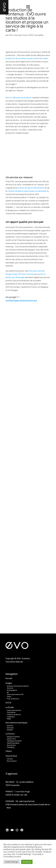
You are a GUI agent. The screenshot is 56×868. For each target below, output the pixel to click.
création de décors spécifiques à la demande (27, 191)
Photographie (12, 690)
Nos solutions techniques (16, 723)
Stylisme (10, 688)
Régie (9, 719)
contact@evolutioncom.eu (21, 300)
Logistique (11, 717)
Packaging (11, 747)
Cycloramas (11, 712)
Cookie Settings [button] (12, 862)
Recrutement (12, 761)
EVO (11, 35)
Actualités (39, 35)
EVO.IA (8, 703)
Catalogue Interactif (14, 741)
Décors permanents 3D (15, 694)
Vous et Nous (11, 756)
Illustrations (11, 745)
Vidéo (9, 696)
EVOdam (10, 730)
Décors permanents (14, 710)
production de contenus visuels (19, 58)
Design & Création (13, 737)
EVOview (10, 726)
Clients (9, 751)
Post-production (13, 699)
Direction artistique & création (18, 686)
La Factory (10, 734)
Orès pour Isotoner (37, 271)
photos (37, 58)
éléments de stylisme (22, 97)
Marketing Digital (13, 743)
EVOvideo (10, 728)
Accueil (9, 678)
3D (8, 692)
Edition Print (11, 739)
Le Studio (10, 707)
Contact (10, 759)
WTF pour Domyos (26, 274)
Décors (9, 97)
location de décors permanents (31, 188)
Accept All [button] (27, 862)
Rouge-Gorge (11, 274)
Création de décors (14, 714)
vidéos (45, 58)
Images (9, 683)
